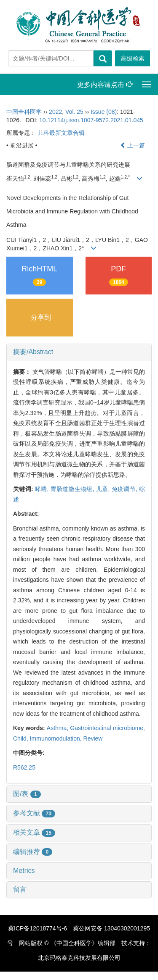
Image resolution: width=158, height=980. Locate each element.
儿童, (104, 489)
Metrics (24, 871)
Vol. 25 (74, 112)
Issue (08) (104, 112)
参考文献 (34, 813)
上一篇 (133, 145)
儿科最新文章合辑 (61, 133)
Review (93, 738)
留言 (20, 889)
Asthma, (59, 728)
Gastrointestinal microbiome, (107, 728)
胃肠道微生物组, (73, 489)
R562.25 (24, 767)
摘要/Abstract (33, 352)
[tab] (79, 352)
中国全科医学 (24, 112)
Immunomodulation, (57, 738)
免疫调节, (125, 489)
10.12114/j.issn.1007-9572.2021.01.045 (91, 120)
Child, (21, 738)
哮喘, (43, 489)
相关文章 (34, 832)
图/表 (27, 794)
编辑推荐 (33, 852)
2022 (55, 112)
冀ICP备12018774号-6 (37, 928)
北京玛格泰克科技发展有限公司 (79, 958)
